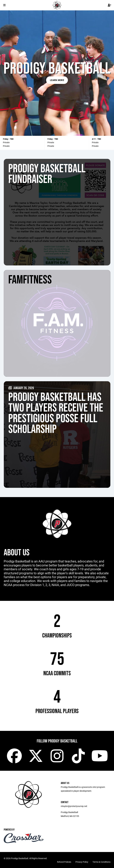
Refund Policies (64, 862)
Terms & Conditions (101, 862)
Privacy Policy (82, 862)
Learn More (57, 80)
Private (6, 142)
